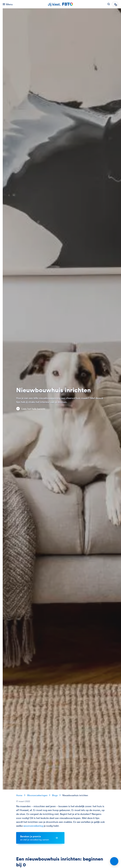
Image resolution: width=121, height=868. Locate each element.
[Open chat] (114, 861)
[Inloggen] (115, 4)
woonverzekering (33, 826)
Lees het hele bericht (31, 409)
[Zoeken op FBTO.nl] (109, 4)
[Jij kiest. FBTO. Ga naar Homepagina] (61, 4)
